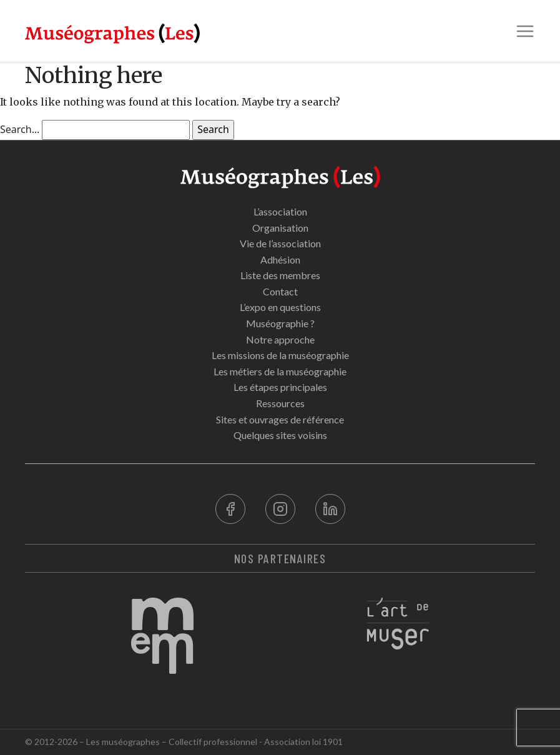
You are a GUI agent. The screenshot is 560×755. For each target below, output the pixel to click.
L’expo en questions (280, 307)
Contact (280, 291)
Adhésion (280, 259)
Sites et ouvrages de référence (280, 419)
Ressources (280, 403)
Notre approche (280, 339)
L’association (280, 211)
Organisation (280, 228)
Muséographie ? (280, 323)
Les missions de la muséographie (280, 355)
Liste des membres (280, 275)
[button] (525, 31)
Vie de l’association (280, 243)
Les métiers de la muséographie (280, 371)
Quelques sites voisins (280, 435)
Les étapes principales (280, 387)
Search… (20, 129)
